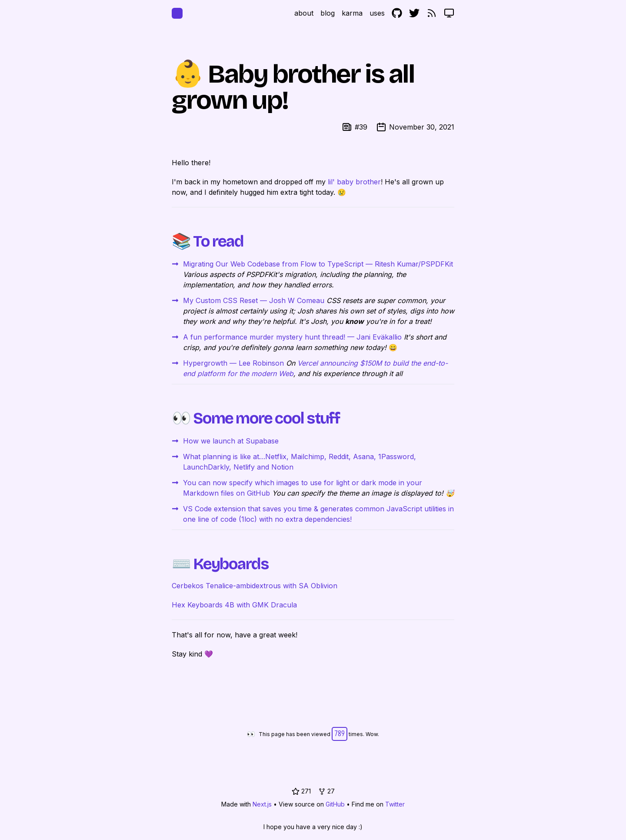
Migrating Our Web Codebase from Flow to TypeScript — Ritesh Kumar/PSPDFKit (318, 264)
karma (352, 13)
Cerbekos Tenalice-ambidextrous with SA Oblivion (255, 586)
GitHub (335, 804)
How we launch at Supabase (231, 441)
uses (377, 13)
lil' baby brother (354, 182)
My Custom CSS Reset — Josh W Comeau (254, 300)
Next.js (262, 804)
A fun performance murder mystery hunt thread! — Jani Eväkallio (292, 337)
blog (328, 13)
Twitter (395, 804)
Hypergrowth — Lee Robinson (233, 363)
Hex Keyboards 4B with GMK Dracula (234, 605)
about (304, 13)
